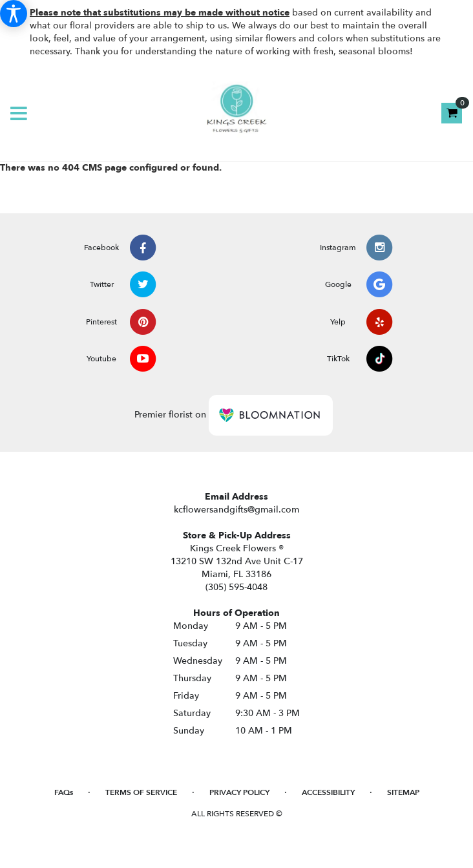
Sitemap (403, 792)
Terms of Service (141, 792)
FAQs (64, 792)
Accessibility (328, 792)
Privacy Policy (239, 792)
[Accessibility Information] (14, 14)
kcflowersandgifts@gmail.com (236, 510)
